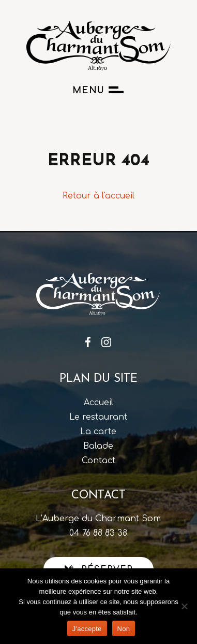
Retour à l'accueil (98, 196)
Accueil (98, 403)
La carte (98, 432)
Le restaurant (98, 417)
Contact (98, 461)
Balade (98, 446)
